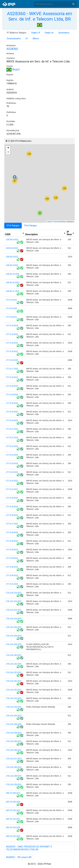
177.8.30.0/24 (12, 567)
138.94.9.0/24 (12, 265)
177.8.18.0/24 (12, 377)
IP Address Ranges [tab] (16, 33)
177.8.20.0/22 (12, 420)
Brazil (13, 69)
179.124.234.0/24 (14, 707)
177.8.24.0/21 (12, 489)
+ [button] (8, 148)
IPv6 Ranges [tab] (30, 226)
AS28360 (12, 49)
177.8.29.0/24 (12, 558)
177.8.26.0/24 (12, 507)
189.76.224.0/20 (13, 827)
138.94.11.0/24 (12, 291)
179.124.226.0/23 (14, 627)
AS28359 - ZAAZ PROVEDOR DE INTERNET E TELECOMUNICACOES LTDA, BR (29, 848)
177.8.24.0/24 (12, 463)
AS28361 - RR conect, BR (19, 857)
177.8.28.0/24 (12, 532)
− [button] (8, 152)
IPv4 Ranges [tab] (13, 226)
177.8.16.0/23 (12, 334)
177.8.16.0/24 (12, 325)
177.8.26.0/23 (12, 515)
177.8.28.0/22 (12, 550)
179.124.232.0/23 (14, 672)
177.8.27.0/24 (12, 524)
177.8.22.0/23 (12, 446)
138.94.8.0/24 (12, 239)
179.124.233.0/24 (14, 698)
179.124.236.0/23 (14, 741)
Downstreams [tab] (14, 39)
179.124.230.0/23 (14, 655)
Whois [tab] (36, 39)
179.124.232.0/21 (14, 690)
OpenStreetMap (60, 222)
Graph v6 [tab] (49, 33)
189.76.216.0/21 (13, 810)
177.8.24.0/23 (12, 472)
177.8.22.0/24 (12, 438)
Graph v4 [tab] (35, 33)
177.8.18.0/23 (12, 386)
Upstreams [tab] (64, 33)
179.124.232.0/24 (14, 664)
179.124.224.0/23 (14, 593)
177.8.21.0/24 (12, 429)
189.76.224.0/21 (13, 819)
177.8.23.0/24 (12, 455)
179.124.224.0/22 (14, 601)
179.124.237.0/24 (14, 759)
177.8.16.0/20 (12, 360)
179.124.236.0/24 (14, 733)
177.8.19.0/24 (12, 394)
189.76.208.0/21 (13, 793)
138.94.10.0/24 (12, 274)
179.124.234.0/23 (14, 716)
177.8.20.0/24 (12, 403)
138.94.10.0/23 (12, 282)
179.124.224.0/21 (14, 610)
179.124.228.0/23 (14, 636)
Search (73, 4)
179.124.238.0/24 (14, 767)
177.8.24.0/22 (12, 481)
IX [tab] (27, 39)
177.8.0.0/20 (11, 308)
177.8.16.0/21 (12, 351)
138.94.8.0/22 (12, 257)
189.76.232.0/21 (13, 836)
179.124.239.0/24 (14, 784)
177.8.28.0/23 (12, 541)
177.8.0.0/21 (11, 300)
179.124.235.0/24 (14, 724)
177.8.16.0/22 (12, 343)
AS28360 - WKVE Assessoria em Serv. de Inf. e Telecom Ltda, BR (39, 16)
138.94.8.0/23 (12, 248)
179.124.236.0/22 (14, 750)
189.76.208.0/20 (13, 802)
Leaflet (49, 222)
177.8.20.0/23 (12, 412)
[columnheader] (14, 233)
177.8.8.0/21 (11, 317)
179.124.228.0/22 (14, 644)
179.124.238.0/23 (14, 776)
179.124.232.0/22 (14, 681)
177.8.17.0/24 (12, 369)
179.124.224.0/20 (14, 619)
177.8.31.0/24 (12, 584)
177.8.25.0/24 (12, 498)
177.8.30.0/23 (12, 575)
